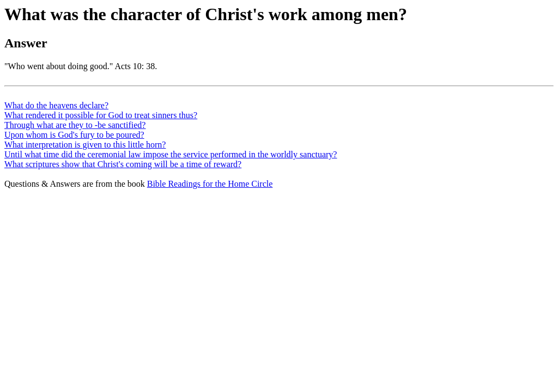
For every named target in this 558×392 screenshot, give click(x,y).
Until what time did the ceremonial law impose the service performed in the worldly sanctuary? (171, 154)
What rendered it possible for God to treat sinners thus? (101, 115)
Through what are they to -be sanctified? (75, 125)
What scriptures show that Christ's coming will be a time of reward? (123, 164)
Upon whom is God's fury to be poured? (74, 135)
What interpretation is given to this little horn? (85, 145)
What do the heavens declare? (56, 105)
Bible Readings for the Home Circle (210, 184)
